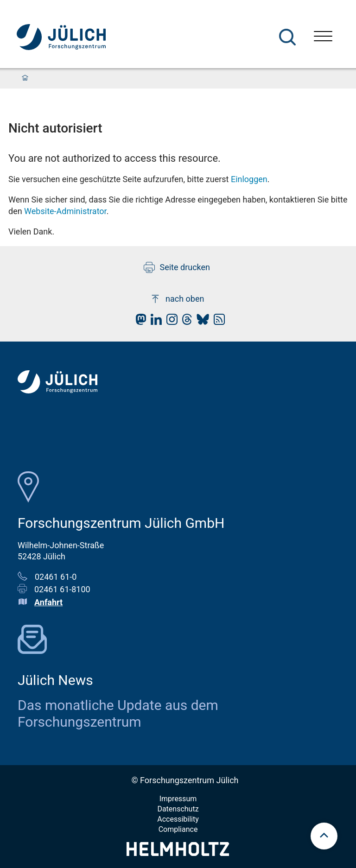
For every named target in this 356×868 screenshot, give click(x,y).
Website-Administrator (65, 211)
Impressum (178, 799)
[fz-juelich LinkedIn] (154, 322)
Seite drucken (177, 267)
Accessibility (178, 819)
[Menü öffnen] (323, 37)
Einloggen (249, 179)
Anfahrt (48, 602)
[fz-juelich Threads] (185, 322)
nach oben (177, 299)
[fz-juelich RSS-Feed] (217, 322)
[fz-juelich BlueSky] (200, 322)
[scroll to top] (324, 836)
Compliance (178, 829)
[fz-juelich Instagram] (170, 322)
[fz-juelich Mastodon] (139, 322)
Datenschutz (178, 809)
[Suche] (287, 37)
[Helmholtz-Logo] (178, 853)
